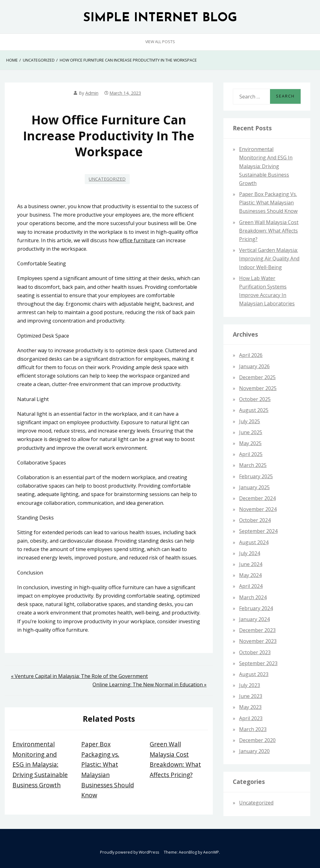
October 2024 (255, 520)
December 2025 (257, 377)
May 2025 (250, 443)
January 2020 (254, 751)
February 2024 (256, 608)
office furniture (137, 240)
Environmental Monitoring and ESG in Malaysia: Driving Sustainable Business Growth (40, 765)
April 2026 (251, 355)
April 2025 (251, 454)
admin (92, 93)
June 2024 (251, 564)
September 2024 (258, 531)
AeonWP (211, 852)
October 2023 (255, 652)
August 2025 (254, 410)
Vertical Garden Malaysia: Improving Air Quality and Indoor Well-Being (269, 258)
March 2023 (253, 729)
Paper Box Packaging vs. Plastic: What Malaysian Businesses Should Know (268, 203)
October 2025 (255, 399)
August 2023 (254, 674)
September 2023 (258, 663)
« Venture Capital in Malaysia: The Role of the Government (79, 676)
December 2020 (257, 740)
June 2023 (251, 696)
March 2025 (253, 465)
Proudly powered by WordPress (130, 852)
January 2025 (254, 487)
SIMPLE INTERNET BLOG (160, 18)
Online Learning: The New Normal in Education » (150, 685)
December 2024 (257, 498)
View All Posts (160, 42)
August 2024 (254, 542)
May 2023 (250, 707)
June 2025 (251, 432)
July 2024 (250, 553)
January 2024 (254, 619)
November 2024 (258, 509)
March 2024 (253, 597)
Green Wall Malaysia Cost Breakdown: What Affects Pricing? (269, 231)
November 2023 (258, 641)
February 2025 (256, 476)
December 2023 (257, 630)
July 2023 (250, 685)
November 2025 (258, 388)
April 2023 (251, 718)
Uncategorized (107, 179)
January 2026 (254, 366)
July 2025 (250, 421)
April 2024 (251, 586)
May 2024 (250, 575)
